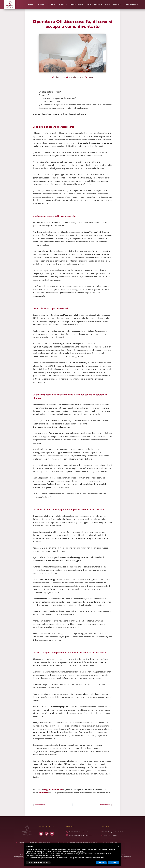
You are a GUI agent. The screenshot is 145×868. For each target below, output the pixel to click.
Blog (107, 5)
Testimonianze (77, 5)
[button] (118, 846)
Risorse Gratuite (94, 5)
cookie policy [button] (81, 852)
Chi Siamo (41, 5)
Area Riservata (132, 5)
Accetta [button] (113, 862)
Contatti (117, 5)
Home (31, 5)
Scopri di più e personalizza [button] (38, 862)
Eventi (63, 5)
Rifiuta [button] (101, 862)
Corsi (52, 5)
